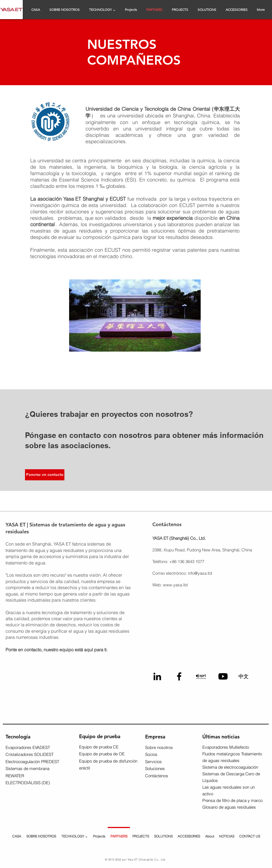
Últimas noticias (221, 737)
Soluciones (155, 769)
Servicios (153, 762)
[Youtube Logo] (223, 676)
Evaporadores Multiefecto (226, 747)
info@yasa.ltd (200, 573)
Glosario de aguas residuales (229, 807)
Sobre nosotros (159, 747)
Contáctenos (157, 776)
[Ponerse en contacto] (45, 475)
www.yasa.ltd (175, 585)
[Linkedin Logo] (157, 676)
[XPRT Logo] (201, 676)
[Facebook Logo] (179, 676)
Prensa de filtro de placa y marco (232, 800)
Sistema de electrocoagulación (230, 767)
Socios (151, 754)
